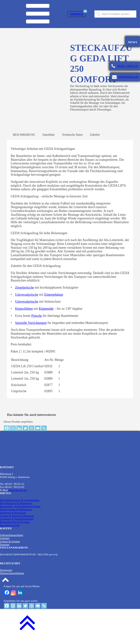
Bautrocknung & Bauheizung (16, 517)
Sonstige (5, 552)
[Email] (38, 435)
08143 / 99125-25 (128, 66)
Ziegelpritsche (25, 295)
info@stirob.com (128, 77)
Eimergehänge (54, 302)
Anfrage (76, 14)
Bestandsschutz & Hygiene (15, 529)
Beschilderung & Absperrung (16, 510)
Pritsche (37, 323)
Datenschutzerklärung (12, 580)
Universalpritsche (27, 302)
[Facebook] (7, 435)
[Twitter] (25, 435)
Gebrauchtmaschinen (12, 542)
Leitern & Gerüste (10, 548)
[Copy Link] (44, 435)
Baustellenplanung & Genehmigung (20, 507)
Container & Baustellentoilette (17, 526)
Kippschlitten (24, 316)
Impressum (6, 577)
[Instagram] (13, 435)
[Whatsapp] (32, 435)
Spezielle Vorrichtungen (31, 330)
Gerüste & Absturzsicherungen (17, 523)
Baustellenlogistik (10, 532)
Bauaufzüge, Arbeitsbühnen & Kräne (20, 513)
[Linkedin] (19, 435)
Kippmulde (46, 316)
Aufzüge (5, 545)
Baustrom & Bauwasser (13, 520)
